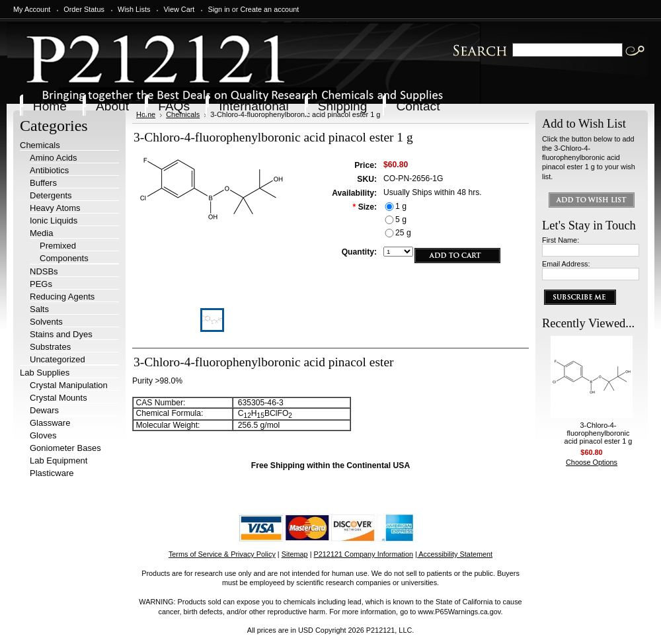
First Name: (561, 240)
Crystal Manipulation (69, 385)
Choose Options (592, 462)
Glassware (50, 423)
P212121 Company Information (364, 554)
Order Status (84, 9)
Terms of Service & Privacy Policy (222, 554)
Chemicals (40, 145)
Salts (39, 309)
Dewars (44, 410)
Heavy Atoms (55, 208)
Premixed (58, 246)
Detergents (51, 195)
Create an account (269, 9)
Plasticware (52, 473)
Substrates (50, 347)
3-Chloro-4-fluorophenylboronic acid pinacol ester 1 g (599, 433)
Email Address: (566, 264)
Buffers (43, 183)
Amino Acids (54, 158)
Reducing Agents (62, 297)
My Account (32, 9)
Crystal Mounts (58, 398)
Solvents (46, 322)
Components (64, 258)
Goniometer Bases (65, 448)
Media (41, 233)
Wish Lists (134, 9)
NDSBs (44, 271)
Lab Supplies (45, 373)
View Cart (179, 9)
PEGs (41, 284)
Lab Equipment (58, 461)
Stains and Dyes (61, 334)
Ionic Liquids (54, 221)
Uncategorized (58, 359)
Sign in (218, 9)
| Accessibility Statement (454, 554)
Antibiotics (49, 170)
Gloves (43, 435)
